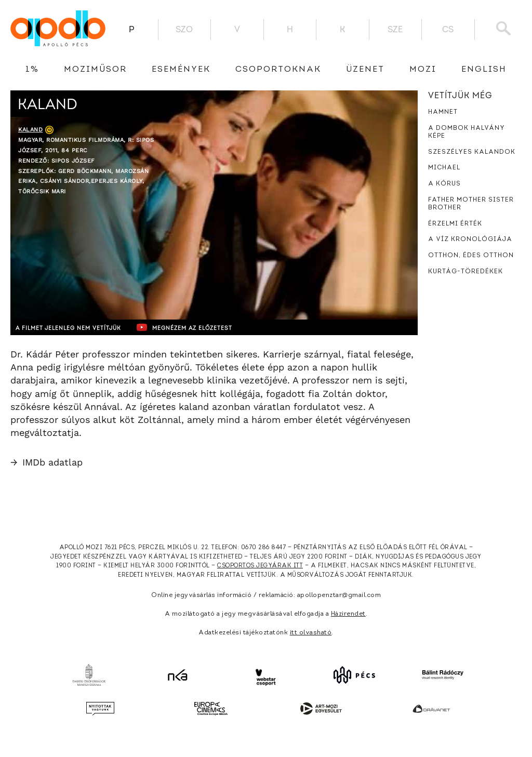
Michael (444, 168)
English (484, 70)
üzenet (365, 70)
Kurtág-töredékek (465, 272)
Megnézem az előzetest (212, 327)
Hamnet (443, 112)
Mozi (423, 70)
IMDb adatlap (46, 462)
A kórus (444, 184)
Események (181, 70)
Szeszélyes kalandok (472, 152)
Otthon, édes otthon (471, 256)
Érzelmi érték (455, 224)
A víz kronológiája (470, 240)
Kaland (30, 130)
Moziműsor (95, 70)
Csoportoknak (278, 70)
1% (32, 70)
